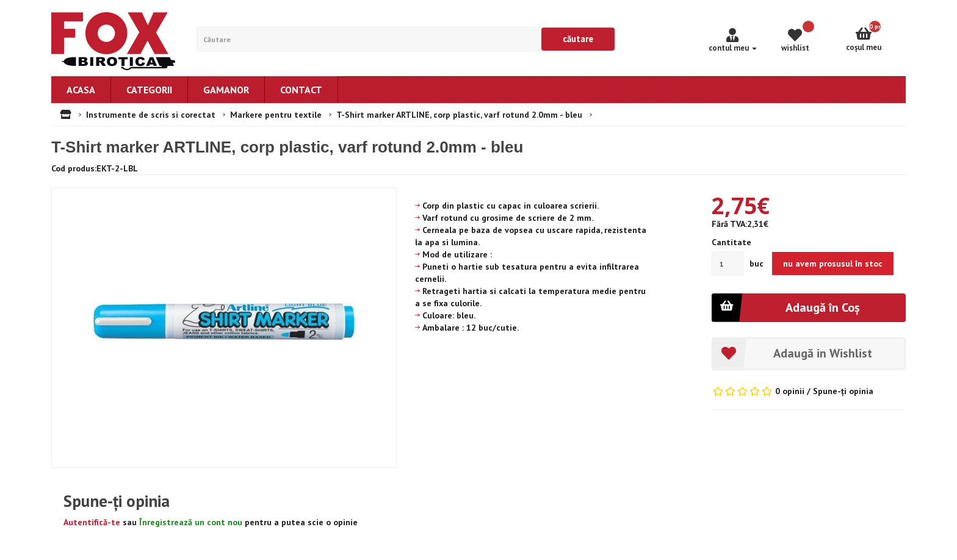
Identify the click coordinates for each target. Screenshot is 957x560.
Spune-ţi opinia (843, 391)
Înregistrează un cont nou (191, 522)
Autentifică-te (92, 522)
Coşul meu (876, 37)
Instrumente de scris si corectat (151, 115)
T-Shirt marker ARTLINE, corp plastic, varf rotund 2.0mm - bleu (459, 115)
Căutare (578, 39)
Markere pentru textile (276, 115)
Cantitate (731, 242)
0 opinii (790, 391)
